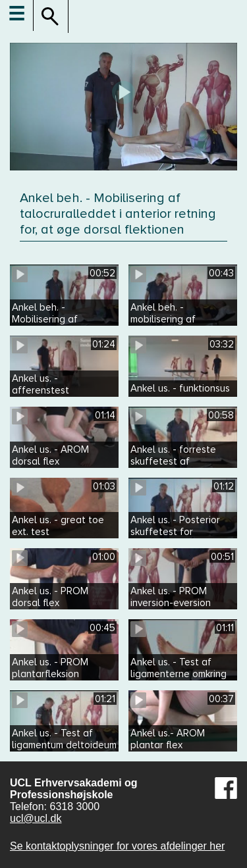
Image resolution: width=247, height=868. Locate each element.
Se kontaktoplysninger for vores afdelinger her (117, 846)
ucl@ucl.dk (36, 818)
